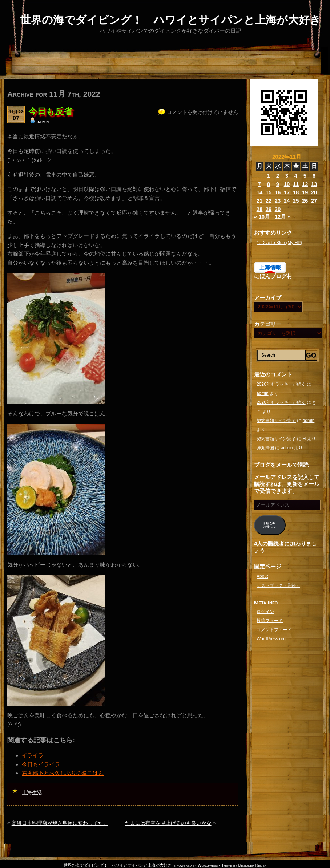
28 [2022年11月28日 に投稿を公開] (260, 209)
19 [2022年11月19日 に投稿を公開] (305, 192)
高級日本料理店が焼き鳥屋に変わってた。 (60, 823)
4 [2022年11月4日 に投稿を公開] (296, 176)
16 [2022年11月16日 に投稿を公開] (278, 192)
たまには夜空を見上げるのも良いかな (168, 823)
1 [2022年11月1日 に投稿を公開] (269, 176)
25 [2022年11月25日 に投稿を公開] (296, 201)
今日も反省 (50, 111)
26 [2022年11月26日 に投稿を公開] (305, 201)
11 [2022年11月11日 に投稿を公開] (296, 184)
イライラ (33, 755)
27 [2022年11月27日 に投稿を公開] (314, 201)
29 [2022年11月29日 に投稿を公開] (269, 209)
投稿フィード (270, 621)
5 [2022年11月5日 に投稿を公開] (305, 176)
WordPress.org (271, 639)
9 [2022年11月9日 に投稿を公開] (278, 184)
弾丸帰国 (265, 448)
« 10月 (262, 217)
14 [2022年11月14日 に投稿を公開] (260, 192)
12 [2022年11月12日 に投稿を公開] (305, 184)
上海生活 (32, 792)
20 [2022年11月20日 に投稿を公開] (314, 192)
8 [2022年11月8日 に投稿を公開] (269, 184)
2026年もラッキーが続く (281, 384)
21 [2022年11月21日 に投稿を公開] (260, 201)
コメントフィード (274, 630)
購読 (270, 525)
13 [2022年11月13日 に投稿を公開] (314, 184)
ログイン (265, 612)
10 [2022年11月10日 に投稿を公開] (287, 184)
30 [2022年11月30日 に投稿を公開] (278, 209)
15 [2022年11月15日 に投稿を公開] (269, 192)
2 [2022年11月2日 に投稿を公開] (278, 176)
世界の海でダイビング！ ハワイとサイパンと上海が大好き (170, 20)
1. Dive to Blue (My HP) (279, 243)
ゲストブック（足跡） (278, 585)
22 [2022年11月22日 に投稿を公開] (269, 201)
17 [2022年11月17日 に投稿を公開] (287, 192)
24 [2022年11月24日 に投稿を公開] (287, 201)
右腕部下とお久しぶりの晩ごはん (63, 773)
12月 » (283, 217)
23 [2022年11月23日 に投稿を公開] (278, 201)
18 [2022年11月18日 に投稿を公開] (296, 192)
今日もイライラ (41, 764)
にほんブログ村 (273, 276)
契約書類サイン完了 (276, 421)
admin (43, 122)
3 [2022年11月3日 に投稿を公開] (287, 176)
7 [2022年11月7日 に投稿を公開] (259, 184)
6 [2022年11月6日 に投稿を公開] (314, 176)
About (262, 576)
